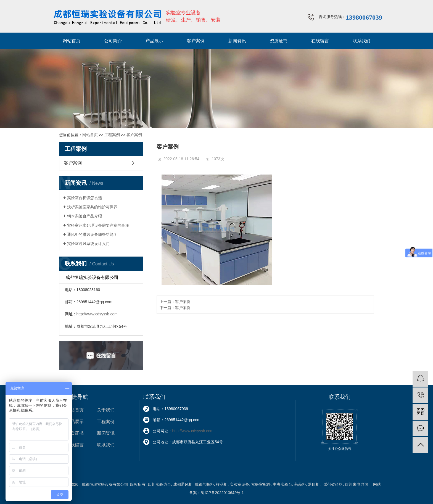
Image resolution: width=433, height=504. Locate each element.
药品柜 (300, 484)
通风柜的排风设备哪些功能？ (92, 234)
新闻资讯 (237, 41)
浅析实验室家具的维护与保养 (92, 207)
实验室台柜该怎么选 (85, 198)
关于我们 (106, 410)
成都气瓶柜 (204, 484)
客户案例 (196, 41)
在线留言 (320, 41)
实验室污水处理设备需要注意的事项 (98, 225)
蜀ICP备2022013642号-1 (222, 493)
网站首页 (72, 41)
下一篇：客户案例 (175, 308)
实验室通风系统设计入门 (88, 244)
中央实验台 (282, 484)
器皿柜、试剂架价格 (325, 484)
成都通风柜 (183, 484)
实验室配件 (261, 484)
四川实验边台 (159, 484)
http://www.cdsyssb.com (97, 314)
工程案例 (112, 135)
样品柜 (222, 484)
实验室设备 (239, 484)
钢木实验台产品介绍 (85, 216)
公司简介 (113, 41)
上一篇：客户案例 (175, 302)
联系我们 (361, 41)
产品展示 (154, 41)
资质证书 (279, 41)
